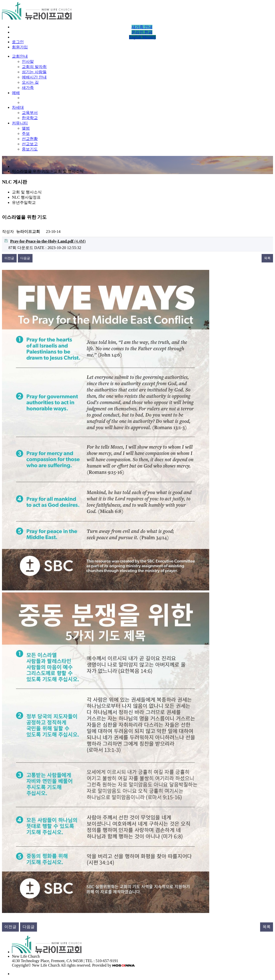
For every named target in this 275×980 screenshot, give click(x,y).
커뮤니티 (20, 123)
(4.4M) (45, 241)
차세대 (18, 107)
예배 (16, 93)
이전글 (9, 258)
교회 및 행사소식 (27, 192)
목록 (267, 258)
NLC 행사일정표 (26, 197)
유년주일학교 (24, 202)
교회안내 (20, 56)
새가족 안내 (142, 27)
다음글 (25, 258)
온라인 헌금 (142, 32)
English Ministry (142, 37)
